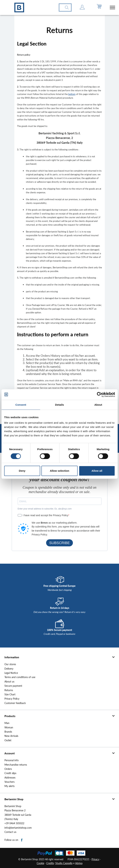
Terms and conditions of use (20, 677)
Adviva (79, 863)
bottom (72, 94)
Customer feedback (15, 703)
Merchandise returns (16, 765)
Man (7, 723)
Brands (8, 732)
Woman (9, 727)
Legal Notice (11, 673)
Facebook (22, 840)
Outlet (8, 740)
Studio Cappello (64, 863)
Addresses (10, 778)
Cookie (40, 863)
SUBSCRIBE (60, 543)
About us (9, 682)
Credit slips (10, 773)
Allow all (97, 471)
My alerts (9, 786)
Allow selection (59, 471)
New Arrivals (11, 736)
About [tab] (98, 405)
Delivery (9, 669)
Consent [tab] (21, 405)
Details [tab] (60, 405)
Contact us (10, 832)
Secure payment (13, 686)
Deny (22, 471)
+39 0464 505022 (14, 823)
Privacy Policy (12, 699)
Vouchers (9, 782)
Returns (9, 690)
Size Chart (10, 694)
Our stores (10, 664)
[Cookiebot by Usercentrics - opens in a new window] (99, 395)
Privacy (95, 859)
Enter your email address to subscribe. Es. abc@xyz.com (45, 509)
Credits (50, 863)
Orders (8, 769)
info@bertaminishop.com (18, 828)
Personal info (12, 760)
